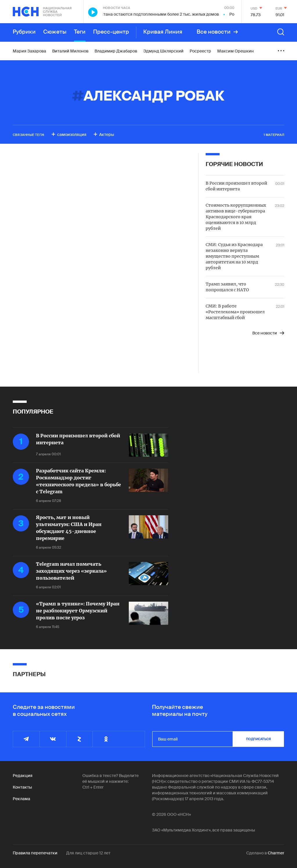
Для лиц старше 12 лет (88, 853)
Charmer (276, 853)
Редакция (23, 776)
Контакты (22, 787)
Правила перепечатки (35, 853)
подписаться (258, 739)
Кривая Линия (163, 32)
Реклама (21, 799)
